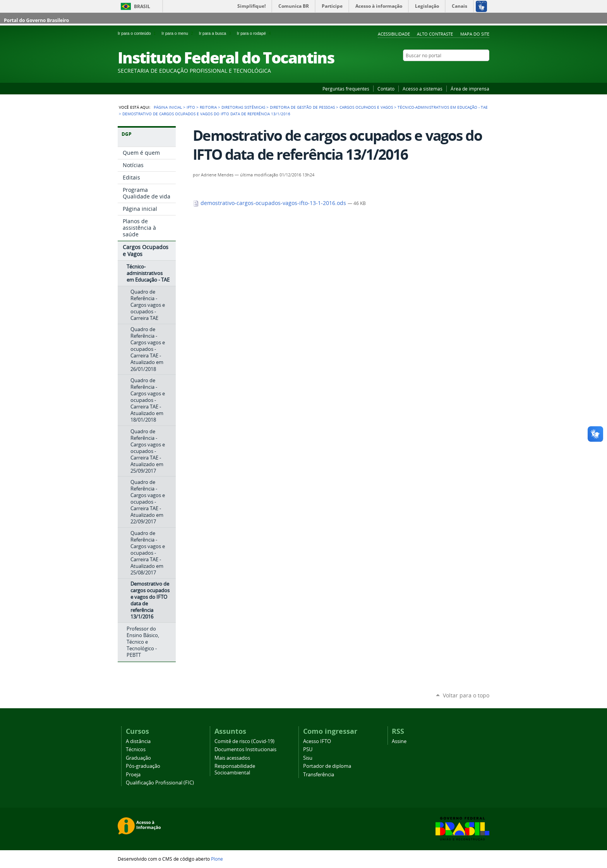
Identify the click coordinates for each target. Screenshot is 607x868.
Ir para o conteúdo (138, 33)
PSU (308, 749)
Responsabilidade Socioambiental (235, 769)
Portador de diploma (327, 766)
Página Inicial (168, 107)
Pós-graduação (143, 766)
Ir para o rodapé (255, 33)
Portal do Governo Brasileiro (36, 20)
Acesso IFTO (317, 741)
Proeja (133, 775)
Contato (386, 89)
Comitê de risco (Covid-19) (244, 741)
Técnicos (136, 749)
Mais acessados (232, 758)
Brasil (142, 6)
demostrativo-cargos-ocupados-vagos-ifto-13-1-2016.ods (270, 203)
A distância (138, 741)
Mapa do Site (475, 34)
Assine (399, 741)
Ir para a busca (216, 33)
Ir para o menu (178, 33)
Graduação (138, 758)
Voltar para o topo (466, 695)
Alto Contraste (435, 34)
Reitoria (208, 107)
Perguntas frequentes (346, 89)
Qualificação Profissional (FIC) (160, 783)
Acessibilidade (394, 34)
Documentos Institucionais (245, 749)
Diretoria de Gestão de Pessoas (302, 107)
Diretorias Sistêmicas (243, 107)
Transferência (319, 775)
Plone (217, 859)
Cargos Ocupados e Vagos (366, 107)
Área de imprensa (470, 89)
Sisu (308, 758)
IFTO (191, 107)
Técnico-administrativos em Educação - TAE (443, 107)
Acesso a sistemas (423, 89)
